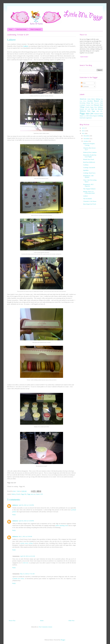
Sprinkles (86, 170)
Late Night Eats (92, 109)
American (83, 99)
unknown (15, 505)
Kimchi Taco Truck (89, 159)
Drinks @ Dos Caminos (90, 152)
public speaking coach (62, 525)
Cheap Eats (90, 103)
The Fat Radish (87, 199)
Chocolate (97, 103)
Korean (82, 109)
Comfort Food (89, 105)
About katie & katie (21, 29)
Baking (98, 99)
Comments (85, 86)
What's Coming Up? (36, 29)
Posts (83, 83)
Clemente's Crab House (90, 201)
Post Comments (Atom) (45, 627)
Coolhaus (86, 165)
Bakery (14, 494)
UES (42, 494)
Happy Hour (94, 107)
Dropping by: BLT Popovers (88, 185)
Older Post (71, 621)
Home (11, 29)
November (87, 139)
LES (86, 109)
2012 (83, 131)
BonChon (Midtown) (89, 162)
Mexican (100, 109)
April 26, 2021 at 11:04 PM (26, 521)
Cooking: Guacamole (89, 167)
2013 (83, 128)
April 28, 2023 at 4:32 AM (27, 556)
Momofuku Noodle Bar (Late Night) (90, 156)
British (85, 101)
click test (26, 563)
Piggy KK (24, 494)
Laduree (26, 46)
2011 (83, 133)
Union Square (93, 116)
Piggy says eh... (97, 111)
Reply (14, 515)
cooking (100, 116)
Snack (38, 494)
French (18, 494)
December (87, 136)
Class (101, 103)
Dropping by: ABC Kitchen (88, 176)
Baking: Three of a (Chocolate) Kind (89, 192)
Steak (81, 116)
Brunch (96, 101)
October (86, 141)
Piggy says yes (31, 494)
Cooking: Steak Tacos (89, 173)
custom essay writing (26, 543)
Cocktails (82, 105)
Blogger (63, 640)
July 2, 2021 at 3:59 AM (25, 536)
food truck (83, 118)
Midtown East (85, 111)
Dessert (97, 105)
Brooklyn (90, 101)
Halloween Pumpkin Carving (89, 144)
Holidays (100, 107)
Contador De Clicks (18, 579)
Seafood (97, 114)
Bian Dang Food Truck (90, 204)
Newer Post (12, 621)
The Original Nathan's (89, 189)
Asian (89, 99)
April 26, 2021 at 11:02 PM (26, 505)
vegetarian (89, 118)
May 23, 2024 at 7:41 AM (27, 574)
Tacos (85, 116)
